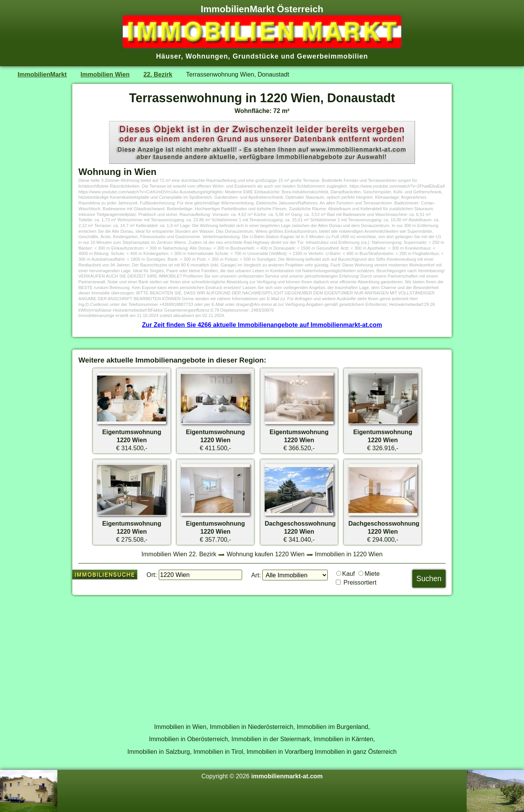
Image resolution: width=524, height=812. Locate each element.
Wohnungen (207, 56)
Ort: (152, 575)
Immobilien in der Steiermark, (272, 739)
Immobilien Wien (105, 74)
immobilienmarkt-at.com (287, 776)
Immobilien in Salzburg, (159, 752)
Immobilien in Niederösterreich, (253, 727)
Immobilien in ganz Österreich (356, 752)
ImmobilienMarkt (42, 74)
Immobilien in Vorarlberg (280, 752)
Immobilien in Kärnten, (344, 739)
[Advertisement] (262, 655)
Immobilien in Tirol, (219, 752)
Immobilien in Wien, (181, 727)
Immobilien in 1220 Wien (349, 554)
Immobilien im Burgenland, (333, 727)
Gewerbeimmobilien (332, 56)
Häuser (168, 56)
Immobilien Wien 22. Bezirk (179, 554)
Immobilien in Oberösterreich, (190, 739)
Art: (256, 575)
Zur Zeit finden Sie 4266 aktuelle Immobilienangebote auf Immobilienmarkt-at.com (262, 325)
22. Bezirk (158, 74)
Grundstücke (256, 56)
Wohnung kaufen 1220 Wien (266, 554)
